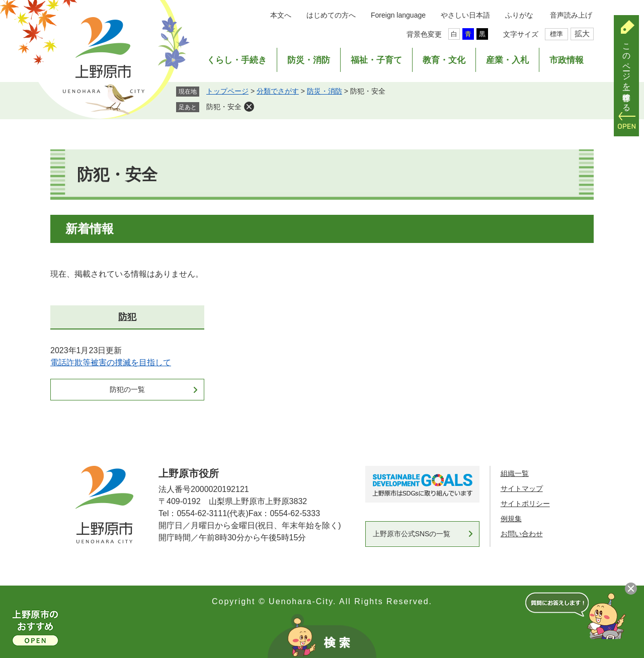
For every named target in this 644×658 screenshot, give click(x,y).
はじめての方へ (331, 15)
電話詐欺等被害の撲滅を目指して (111, 362)
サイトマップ (522, 488)
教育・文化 (444, 60)
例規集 (511, 519)
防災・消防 (309, 60)
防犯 (127, 317)
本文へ (281, 15)
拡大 (582, 33)
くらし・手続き (237, 60)
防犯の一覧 (127, 389)
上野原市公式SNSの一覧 (412, 534)
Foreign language (398, 15)
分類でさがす (278, 91)
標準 (556, 34)
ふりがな (519, 15)
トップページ (227, 91)
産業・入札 (507, 60)
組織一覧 (515, 473)
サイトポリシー (525, 504)
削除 (249, 107)
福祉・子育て (376, 60)
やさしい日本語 (465, 15)
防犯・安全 (224, 107)
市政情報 (567, 60)
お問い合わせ (522, 534)
